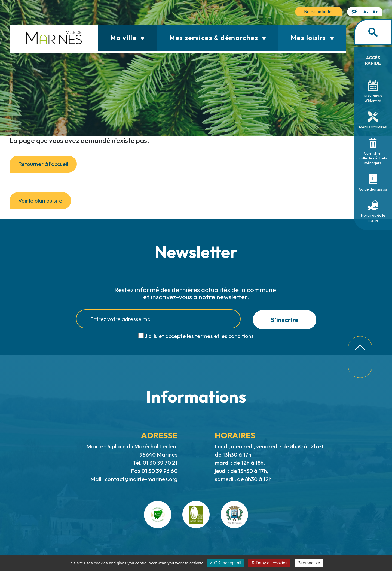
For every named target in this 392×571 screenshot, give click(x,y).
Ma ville (128, 38)
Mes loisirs (312, 38)
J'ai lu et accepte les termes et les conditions (199, 336)
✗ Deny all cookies (269, 563)
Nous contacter (319, 11)
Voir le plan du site (40, 200)
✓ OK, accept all (225, 563)
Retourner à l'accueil (43, 164)
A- (366, 12)
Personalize (309, 563)
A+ (375, 12)
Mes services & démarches (218, 38)
